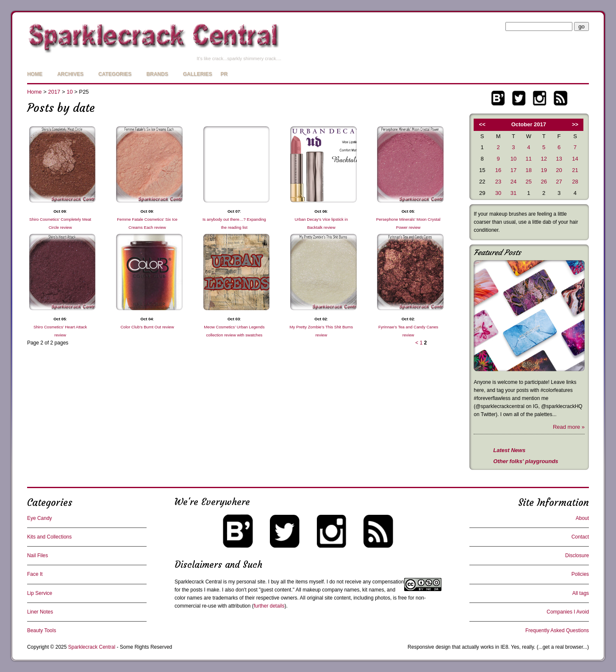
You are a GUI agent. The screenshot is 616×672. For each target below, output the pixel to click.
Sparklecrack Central (198, 582)
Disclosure (577, 555)
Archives (70, 74)
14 (575, 159)
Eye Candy (40, 518)
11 (529, 159)
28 (575, 182)
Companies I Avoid (568, 612)
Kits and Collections (49, 537)
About (582, 518)
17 (513, 170)
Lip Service (40, 593)
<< (482, 124)
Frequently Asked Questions (557, 630)
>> (575, 124)
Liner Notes (40, 612)
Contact (580, 537)
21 (575, 170)
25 (529, 182)
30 (498, 193)
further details (269, 606)
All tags (581, 593)
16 (498, 170)
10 (69, 92)
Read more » (569, 427)
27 (559, 182)
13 (559, 159)
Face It (35, 574)
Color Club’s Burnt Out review (147, 327)
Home (35, 74)
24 (513, 182)
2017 (54, 92)
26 (544, 182)
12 (544, 159)
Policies (580, 574)
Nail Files (37, 555)
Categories (115, 74)
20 (559, 170)
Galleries (198, 74)
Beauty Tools (42, 630)
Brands (157, 74)
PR (224, 74)
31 (513, 193)
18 (529, 170)
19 (544, 170)
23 (498, 182)
